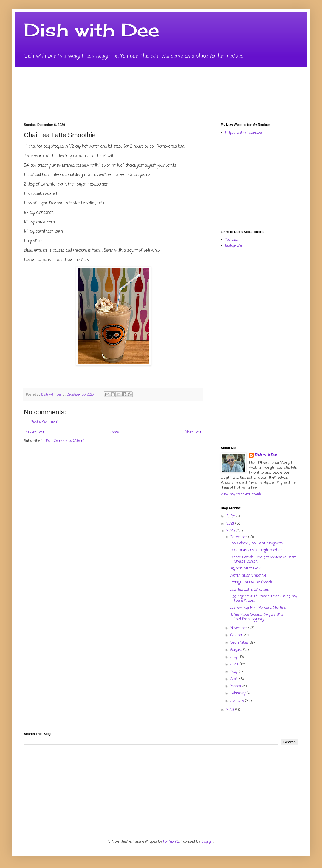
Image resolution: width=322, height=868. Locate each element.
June (235, 665)
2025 (231, 516)
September (240, 643)
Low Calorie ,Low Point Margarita (256, 543)
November (239, 628)
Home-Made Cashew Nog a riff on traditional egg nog (257, 617)
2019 (231, 710)
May (234, 672)
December (239, 537)
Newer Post (35, 433)
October (237, 635)
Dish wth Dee (266, 455)
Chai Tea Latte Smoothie (249, 590)
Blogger (207, 842)
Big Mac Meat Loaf (245, 569)
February (239, 694)
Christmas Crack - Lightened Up (256, 550)
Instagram (234, 246)
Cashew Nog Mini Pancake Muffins (258, 608)
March (236, 686)
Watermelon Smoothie (248, 576)
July (234, 657)
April (235, 679)
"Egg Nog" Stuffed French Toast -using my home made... (263, 599)
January (238, 701)
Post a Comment (45, 422)
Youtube (231, 240)
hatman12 (171, 842)
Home (114, 433)
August (237, 650)
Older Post (193, 433)
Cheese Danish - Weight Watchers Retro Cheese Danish (263, 560)
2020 (231, 531)
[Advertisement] (266, 182)
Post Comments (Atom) (65, 441)
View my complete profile (241, 495)
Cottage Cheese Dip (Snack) (251, 583)
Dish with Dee (92, 30)
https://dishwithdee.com (244, 133)
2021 (231, 524)
